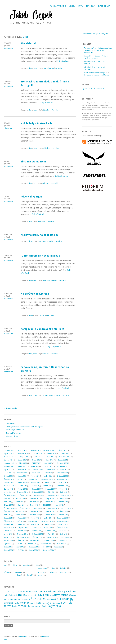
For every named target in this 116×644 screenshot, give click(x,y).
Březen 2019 (50, 489)
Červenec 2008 (48, 550)
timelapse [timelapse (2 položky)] (45, 603)
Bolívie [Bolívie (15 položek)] (26, 592)
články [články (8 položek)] (45, 606)
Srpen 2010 (20, 547)
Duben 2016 (52, 508)
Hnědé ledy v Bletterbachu (37, 123)
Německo (43, 241)
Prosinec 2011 (49, 540)
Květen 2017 (63, 502)
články (15, 565)
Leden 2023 (48, 466)
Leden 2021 (48, 476)
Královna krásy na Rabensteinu (40, 235)
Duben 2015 (8, 518)
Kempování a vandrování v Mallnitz (42, 329)
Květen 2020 (8, 483)
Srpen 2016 (59, 505)
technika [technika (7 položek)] (37, 603)
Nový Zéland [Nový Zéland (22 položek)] (61, 595)
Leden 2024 (63, 460)
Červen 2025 (38, 454)
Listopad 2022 (62, 466)
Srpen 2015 (20, 515)
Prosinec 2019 (9, 486)
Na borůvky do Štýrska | (93, 56)
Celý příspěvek (64, 61)
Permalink (59, 68)
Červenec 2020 (47, 479)
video (40, 575)
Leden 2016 (21, 511)
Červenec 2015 (34, 515)
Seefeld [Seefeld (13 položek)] (60, 599)
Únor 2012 (22, 540)
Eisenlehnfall (29, 43)
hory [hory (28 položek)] (73, 592)
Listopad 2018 (38, 492)
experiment (43, 568)
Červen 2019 (8, 489)
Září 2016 (46, 505)
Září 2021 (48, 473)
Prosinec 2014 (63, 518)
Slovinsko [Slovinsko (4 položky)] (16, 603)
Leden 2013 (8, 534)
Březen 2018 (66, 495)
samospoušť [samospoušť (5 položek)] (52, 599)
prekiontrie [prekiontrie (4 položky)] (26, 599)
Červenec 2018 (9, 495)
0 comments (8, 48)
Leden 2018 (21, 499)
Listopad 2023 (9, 463)
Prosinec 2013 (9, 527)
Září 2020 (20, 479)
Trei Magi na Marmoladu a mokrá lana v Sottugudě (24, 427)
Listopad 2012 (38, 534)
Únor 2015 (35, 518)
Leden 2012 (34, 540)
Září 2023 (35, 463)
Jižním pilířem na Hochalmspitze (40, 256)
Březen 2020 (36, 483)
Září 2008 (21, 550)
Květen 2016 (38, 508)
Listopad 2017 (50, 499)
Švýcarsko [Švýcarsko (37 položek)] (54, 606)
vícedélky (50, 241)
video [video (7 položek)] (16, 606)
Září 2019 (35, 486)
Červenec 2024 (65, 457)
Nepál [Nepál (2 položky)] (52, 595)
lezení (35, 68)
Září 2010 (7, 547)
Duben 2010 (33, 547)
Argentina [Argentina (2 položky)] (15, 592)
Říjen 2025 (63, 450)
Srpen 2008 (34, 550)
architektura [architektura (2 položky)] (8, 592)
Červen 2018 (24, 495)
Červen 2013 (8, 531)
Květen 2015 (63, 515)
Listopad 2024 (24, 457)
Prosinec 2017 (35, 499)
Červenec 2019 (62, 486)
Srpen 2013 (48, 527)
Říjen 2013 (23, 527)
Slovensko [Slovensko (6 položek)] (8, 603)
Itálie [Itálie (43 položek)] (21, 595)
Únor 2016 (8, 511)
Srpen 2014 (32, 521)
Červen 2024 (8, 460)
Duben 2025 (52, 454)
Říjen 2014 (8, 521)
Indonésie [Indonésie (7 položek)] (13, 595)
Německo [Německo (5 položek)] (72, 595)
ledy (44, 68)
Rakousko (50, 68)
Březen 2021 (22, 476)
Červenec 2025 (23, 454)
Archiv (72, 6)
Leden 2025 (65, 454)
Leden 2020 (62, 483)
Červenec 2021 (62, 473)
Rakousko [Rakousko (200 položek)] (38, 599)
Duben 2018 (52, 495)
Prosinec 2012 (22, 534)
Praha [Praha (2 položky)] (20, 599)
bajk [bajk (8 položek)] (20, 592)
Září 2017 (7, 502)
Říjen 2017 (64, 499)
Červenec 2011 (47, 544)
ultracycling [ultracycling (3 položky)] (60, 603)
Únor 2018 (8, 499)
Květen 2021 (8, 476)
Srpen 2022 (8, 470)
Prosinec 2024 (9, 457)
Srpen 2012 (8, 537)
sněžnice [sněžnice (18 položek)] (24, 603)
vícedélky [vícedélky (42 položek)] (24, 606)
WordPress (23, 636)
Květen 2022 (37, 470)
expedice (27, 565)
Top (5, 639)
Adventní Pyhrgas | (91, 61)
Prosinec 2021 (22, 473)
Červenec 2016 (9, 508)
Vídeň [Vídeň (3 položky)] (33, 606)
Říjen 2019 (23, 486)
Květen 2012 (52, 537)
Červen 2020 (62, 479)
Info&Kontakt (104, 6)
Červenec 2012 (23, 537)
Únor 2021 (35, 476)
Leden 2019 (8, 492)
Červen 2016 (24, 508)
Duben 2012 (65, 537)
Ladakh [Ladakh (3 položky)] (34, 595)
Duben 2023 (22, 466)
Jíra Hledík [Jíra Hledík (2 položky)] (28, 595)
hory (35, 183)
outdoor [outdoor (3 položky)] (7, 599)
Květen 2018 (38, 495)
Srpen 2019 (48, 486)
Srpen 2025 (8, 454)
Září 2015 (7, 515)
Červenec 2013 (62, 527)
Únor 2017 (22, 505)
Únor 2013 (63, 531)
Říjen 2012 (52, 534)
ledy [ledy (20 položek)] (40, 595)
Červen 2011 (62, 544)
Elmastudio (45, 636)
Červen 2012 (38, 537)
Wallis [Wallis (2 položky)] (37, 606)
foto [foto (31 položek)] (50, 591)
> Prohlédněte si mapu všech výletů (95, 34)
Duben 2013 (36, 531)
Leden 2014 (62, 524)
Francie (46, 395)
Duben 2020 (22, 483)
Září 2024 (38, 457)
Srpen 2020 (32, 479)
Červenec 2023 (62, 463)
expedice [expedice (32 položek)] (41, 591)
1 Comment (8, 128)
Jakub (25, 37)
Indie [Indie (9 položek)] (6, 595)
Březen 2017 (8, 505)
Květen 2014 (8, 524)
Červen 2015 (49, 515)
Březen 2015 (22, 518)
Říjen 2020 (8, 479)
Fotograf (90, 6)
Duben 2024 (22, 460)
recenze (41, 572)
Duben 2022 (51, 470)
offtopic (7, 572)
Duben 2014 (22, 524)
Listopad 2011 (64, 540)
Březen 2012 (8, 540)
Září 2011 (20, 544)
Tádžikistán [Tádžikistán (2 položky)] (52, 603)
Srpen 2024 (50, 457)
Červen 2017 (49, 502)
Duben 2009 (8, 550)
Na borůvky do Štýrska (35, 294)
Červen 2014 (62, 521)
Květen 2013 (22, 531)
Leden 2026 (34, 450)
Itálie (45, 110)
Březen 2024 (36, 460)
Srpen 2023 (48, 463)
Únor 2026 (21, 450)
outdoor (18, 572)
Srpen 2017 (20, 502)
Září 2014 (20, 521)
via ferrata (64, 572)
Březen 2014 (36, 524)
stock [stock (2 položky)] (32, 603)
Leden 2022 (8, 473)
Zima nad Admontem (33, 162)
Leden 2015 (48, 518)
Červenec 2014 (47, 521)
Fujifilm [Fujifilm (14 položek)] (66, 592)
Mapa (81, 6)
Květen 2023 (8, 466)
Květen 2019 (22, 489)
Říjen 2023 (23, 463)
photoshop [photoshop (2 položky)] (14, 599)
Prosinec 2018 (22, 492)
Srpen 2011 (32, 544)
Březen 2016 (66, 508)
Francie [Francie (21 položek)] (57, 592)
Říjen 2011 (8, 544)
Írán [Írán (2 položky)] (40, 606)
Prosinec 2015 (35, 511)
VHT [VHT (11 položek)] (66, 603)
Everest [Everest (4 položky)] (33, 592)
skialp (52, 572)
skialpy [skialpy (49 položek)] (69, 599)
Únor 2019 (63, 489)
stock (53, 568)
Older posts (10, 408)
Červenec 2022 (23, 470)
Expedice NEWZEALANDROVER (93, 89)
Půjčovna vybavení (58, 6)
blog (6, 565)
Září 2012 (64, 534)
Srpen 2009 (59, 547)
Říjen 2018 (52, 492)
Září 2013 (35, 527)
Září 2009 (46, 547)
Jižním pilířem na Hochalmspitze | (96, 73)
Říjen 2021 (36, 473)
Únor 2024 (50, 460)
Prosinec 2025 (49, 450)
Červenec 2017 (34, 502)
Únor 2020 (49, 483)
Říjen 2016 (34, 505)
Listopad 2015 (50, 511)
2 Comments (8, 334)
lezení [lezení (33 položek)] (46, 595)
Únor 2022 (64, 470)
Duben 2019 (36, 489)
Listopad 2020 (63, 476)
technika (63, 568)
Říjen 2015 (64, 511)
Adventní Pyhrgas (31, 197)
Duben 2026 (8, 450)
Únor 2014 (49, 524)
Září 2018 (64, 492)
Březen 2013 (50, 531)
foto (31, 68)
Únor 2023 (35, 466)
